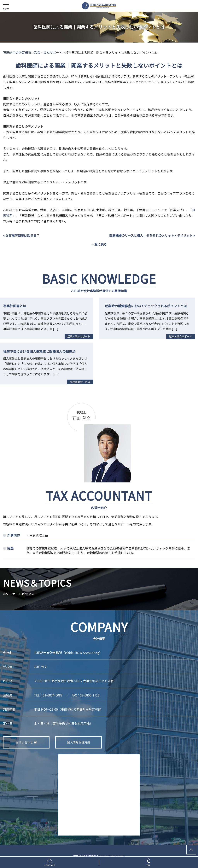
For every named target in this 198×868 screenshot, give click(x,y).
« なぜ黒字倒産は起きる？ (21, 235)
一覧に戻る (99, 244)
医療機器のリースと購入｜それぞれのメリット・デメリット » (152, 235)
